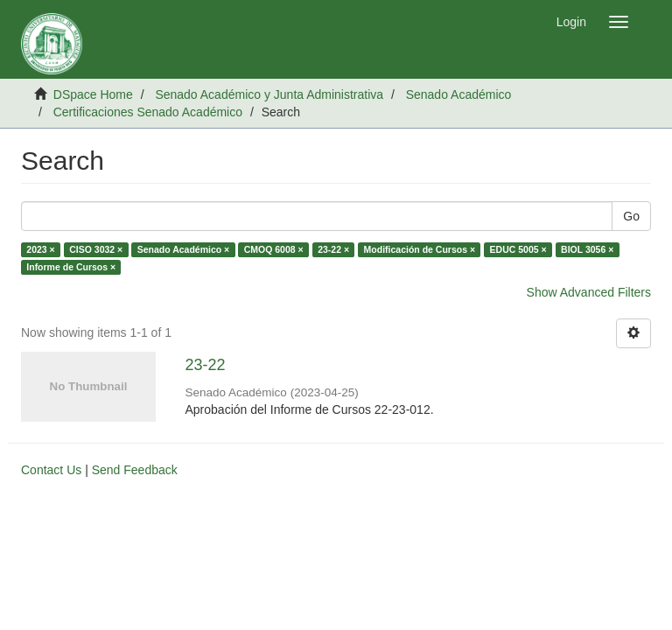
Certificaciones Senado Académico (148, 112)
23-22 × (333, 249)
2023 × (40, 249)
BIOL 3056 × (587, 249)
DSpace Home (93, 94)
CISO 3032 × (96, 249)
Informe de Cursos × (71, 267)
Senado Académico (459, 94)
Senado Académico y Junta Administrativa (269, 94)
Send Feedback (135, 470)
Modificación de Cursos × (420, 249)
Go (631, 216)
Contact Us (51, 470)
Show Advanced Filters (589, 292)
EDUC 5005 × (518, 249)
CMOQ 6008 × (274, 249)
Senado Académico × (184, 249)
